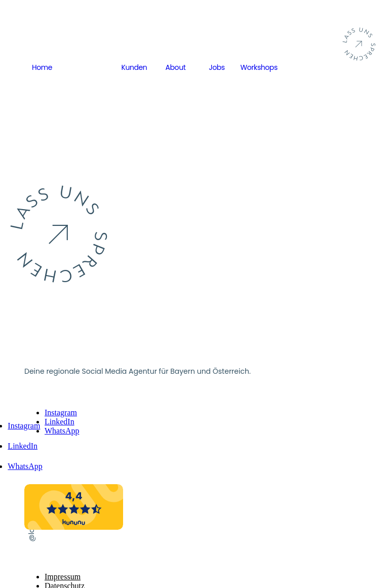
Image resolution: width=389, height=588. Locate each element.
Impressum (63, 577)
